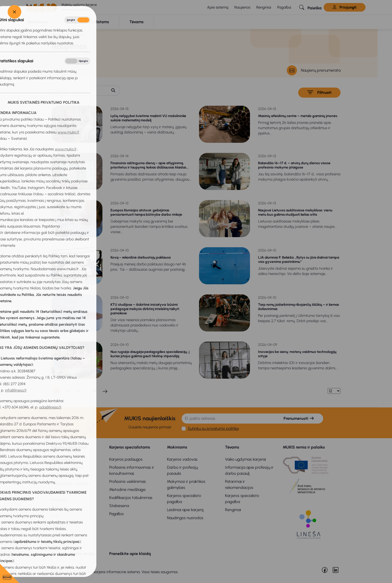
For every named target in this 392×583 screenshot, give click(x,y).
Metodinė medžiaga (127, 490)
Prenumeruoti (299, 418)
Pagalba (284, 7)
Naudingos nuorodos (185, 518)
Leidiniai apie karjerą (185, 510)
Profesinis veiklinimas (128, 481)
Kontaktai (60, 524)
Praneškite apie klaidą (130, 554)
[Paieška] (79, 91)
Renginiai (264, 7)
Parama (58, 508)
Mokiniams (177, 447)
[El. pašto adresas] (228, 419)
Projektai (59, 500)
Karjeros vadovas (182, 459)
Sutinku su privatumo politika (213, 428)
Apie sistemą (218, 7)
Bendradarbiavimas (69, 492)
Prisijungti (345, 7)
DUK (55, 516)
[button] (310, 7)
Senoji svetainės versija (73, 554)
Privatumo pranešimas (71, 475)
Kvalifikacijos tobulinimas (131, 498)
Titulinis (61, 35)
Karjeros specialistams (130, 447)
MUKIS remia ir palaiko (304, 447)
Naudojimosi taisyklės (70, 483)
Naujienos (242, 7)
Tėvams (232, 447)
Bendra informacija (69, 447)
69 (94, 391)
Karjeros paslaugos (126, 459)
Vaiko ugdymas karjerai (245, 459)
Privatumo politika (67, 467)
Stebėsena (119, 506)
